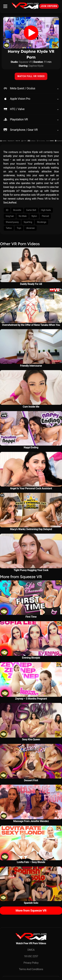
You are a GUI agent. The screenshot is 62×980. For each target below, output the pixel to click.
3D (7, 210)
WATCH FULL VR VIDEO (31, 76)
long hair (10, 216)
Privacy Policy (31, 963)
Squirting (28, 222)
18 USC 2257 (31, 956)
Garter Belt (31, 210)
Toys (19, 228)
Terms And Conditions (31, 969)
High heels (46, 210)
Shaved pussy (12, 222)
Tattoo (9, 228)
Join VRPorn (49, 6)
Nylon (34, 216)
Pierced (45, 216)
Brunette (17, 210)
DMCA (31, 950)
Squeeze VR (25, 62)
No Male (23, 216)
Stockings (42, 222)
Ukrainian (31, 228)
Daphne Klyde (36, 66)
